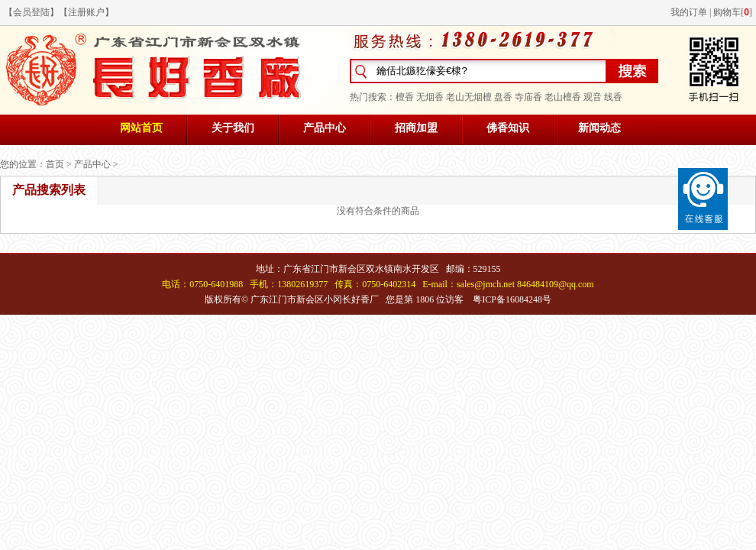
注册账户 (86, 12)
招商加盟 (416, 128)
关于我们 (233, 128)
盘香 (503, 97)
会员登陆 (31, 12)
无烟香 (430, 97)
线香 (613, 97)
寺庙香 (528, 97)
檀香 (405, 97)
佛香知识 (508, 128)
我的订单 (689, 12)
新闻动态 (599, 128)
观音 (593, 97)
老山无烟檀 (469, 97)
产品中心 (325, 128)
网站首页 (141, 128)
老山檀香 (563, 97)
